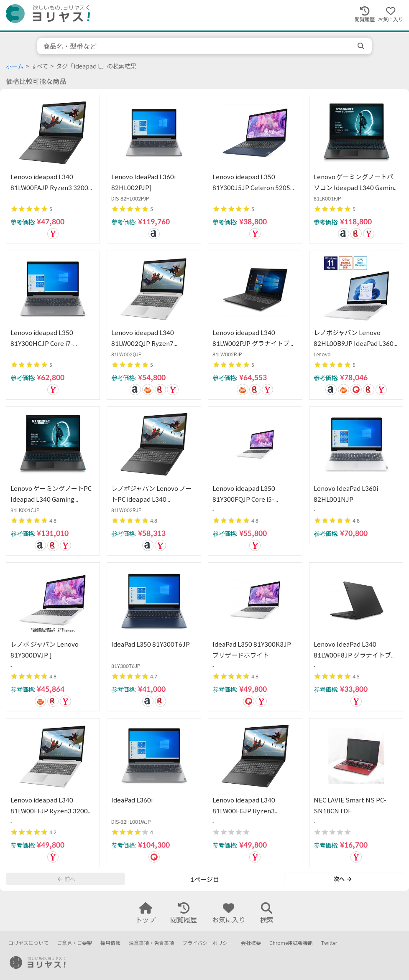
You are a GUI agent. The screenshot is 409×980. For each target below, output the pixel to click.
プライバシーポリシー (207, 943)
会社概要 (251, 943)
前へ (66, 879)
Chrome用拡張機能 (291, 943)
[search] (362, 46)
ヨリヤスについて (28, 943)
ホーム (15, 66)
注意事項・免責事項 (151, 943)
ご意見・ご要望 (74, 943)
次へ (343, 879)
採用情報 (110, 943)
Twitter (329, 943)
